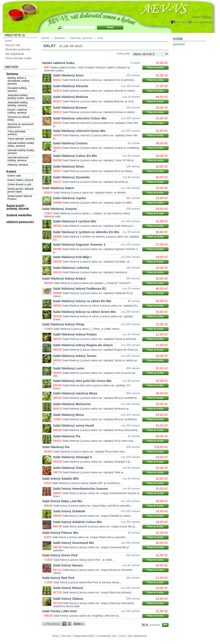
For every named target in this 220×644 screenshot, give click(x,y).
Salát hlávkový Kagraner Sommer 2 (79, 245)
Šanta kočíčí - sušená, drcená (18, 207)
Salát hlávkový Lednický (71, 268)
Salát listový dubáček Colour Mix (77, 522)
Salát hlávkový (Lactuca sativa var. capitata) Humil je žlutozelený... (101, 430)
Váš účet (181, 22)
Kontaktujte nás (106, 636)
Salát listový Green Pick (60, 555)
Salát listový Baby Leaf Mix (62, 501)
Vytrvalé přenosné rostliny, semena (18, 159)
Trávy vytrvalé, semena (21, 139)
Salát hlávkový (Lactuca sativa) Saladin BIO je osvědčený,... (87, 483)
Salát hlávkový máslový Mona (75, 393)
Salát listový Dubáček (69, 511)
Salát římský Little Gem (60, 611)
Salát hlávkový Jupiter (70, 198)
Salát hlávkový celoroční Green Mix (79, 131)
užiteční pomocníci (20, 222)
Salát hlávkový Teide (68, 468)
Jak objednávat (15, 54)
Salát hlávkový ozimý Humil (74, 426)
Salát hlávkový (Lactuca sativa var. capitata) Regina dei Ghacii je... (101, 350)
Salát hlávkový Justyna (59, 209)
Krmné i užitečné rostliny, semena (17, 111)
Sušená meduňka (19, 215)
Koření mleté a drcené (20, 180)
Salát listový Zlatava (68, 599)
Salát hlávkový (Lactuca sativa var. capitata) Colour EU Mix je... (99, 160)
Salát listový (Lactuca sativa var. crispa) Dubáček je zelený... (98, 516)
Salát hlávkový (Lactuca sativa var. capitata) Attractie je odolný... (100, 91)
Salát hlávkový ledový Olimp (63, 324)
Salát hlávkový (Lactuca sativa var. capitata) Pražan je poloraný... (100, 339)
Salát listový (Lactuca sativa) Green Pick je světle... (84, 560)
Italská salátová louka (58, 63)
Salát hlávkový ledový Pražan (75, 334)
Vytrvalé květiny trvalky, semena (21, 152)
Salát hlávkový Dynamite (71, 177)
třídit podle (124, 54)
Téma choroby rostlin (18, 58)
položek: (155, 625)
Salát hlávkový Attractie (71, 86)
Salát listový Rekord (68, 588)
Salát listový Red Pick (58, 578)
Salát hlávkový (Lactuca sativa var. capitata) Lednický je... (96, 272)
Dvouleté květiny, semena (17, 90)
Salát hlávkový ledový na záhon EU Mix (82, 301)
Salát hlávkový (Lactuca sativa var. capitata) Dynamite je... (96, 182)
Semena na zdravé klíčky (18, 118)
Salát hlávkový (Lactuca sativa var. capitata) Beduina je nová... (99, 101)
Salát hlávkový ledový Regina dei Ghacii (83, 345)
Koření (11, 172)
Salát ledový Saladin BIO (61, 479)
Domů (45, 38)
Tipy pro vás (13, 45)
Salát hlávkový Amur (68, 75)
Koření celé (14, 176)
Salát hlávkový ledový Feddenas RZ (79, 289)
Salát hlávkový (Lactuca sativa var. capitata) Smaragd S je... (97, 462)
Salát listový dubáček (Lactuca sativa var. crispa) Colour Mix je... (100, 527)
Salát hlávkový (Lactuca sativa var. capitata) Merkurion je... (97, 409)
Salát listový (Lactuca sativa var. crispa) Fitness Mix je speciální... (90, 537)
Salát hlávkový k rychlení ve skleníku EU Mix (86, 232)
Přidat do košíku (155, 68)
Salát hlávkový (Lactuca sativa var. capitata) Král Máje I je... (97, 262)
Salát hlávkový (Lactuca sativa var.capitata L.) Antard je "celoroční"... (93, 283)
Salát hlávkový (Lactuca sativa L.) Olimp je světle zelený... (87, 329)
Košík (196, 22)
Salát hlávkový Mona (68, 415)
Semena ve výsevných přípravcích (21, 126)
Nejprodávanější (84, 636)
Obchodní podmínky (18, 49)
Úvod (8, 41)
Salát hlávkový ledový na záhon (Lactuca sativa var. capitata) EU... (101, 306)
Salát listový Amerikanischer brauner (80, 489)
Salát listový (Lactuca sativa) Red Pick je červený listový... (87, 582)
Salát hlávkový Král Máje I (72, 257)
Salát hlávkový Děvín (69, 167)
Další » (78, 624)
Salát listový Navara (68, 565)
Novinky (66, 636)
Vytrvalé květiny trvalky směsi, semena (21, 145)
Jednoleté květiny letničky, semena (18, 104)
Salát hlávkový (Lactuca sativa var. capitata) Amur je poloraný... (99, 80)
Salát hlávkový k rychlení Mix (75, 221)
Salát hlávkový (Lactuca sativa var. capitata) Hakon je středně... (91, 193)
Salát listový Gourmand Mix (74, 543)
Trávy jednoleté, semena (17, 133)
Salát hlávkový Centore (70, 143)
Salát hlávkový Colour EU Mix (75, 156)
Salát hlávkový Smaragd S (72, 457)
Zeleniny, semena (18, 165)
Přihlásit (206, 17)
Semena (12, 74)
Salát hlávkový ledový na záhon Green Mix (84, 312)
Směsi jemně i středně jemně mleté (20, 190)
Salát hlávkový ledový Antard (64, 279)
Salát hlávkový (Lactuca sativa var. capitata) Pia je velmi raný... (99, 441)
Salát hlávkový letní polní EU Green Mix (82, 381)
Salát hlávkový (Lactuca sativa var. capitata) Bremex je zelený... (100, 112)
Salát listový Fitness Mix (60, 533)
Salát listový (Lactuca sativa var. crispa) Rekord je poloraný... (98, 593)
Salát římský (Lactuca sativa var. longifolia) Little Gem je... (87, 616)
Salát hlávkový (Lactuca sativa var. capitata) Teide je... (94, 472)
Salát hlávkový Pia (67, 436)
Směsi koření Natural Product (20, 198)
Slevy (56, 636)
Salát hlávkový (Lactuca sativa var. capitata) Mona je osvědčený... (101, 398)
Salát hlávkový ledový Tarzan (75, 356)
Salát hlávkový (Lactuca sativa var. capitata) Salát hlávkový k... (99, 226)
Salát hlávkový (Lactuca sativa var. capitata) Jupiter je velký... (98, 203)
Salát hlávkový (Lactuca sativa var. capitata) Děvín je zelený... (99, 171)
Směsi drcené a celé (19, 185)
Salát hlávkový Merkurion (72, 404)
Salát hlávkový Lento (69, 368)
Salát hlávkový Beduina (70, 97)
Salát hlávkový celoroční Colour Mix (80, 118)
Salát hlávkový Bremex (70, 108)
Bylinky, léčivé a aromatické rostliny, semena (19, 81)
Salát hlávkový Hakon (58, 188)
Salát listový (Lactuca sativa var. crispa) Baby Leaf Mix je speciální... (93, 506)
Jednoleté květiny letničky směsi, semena (21, 97)
